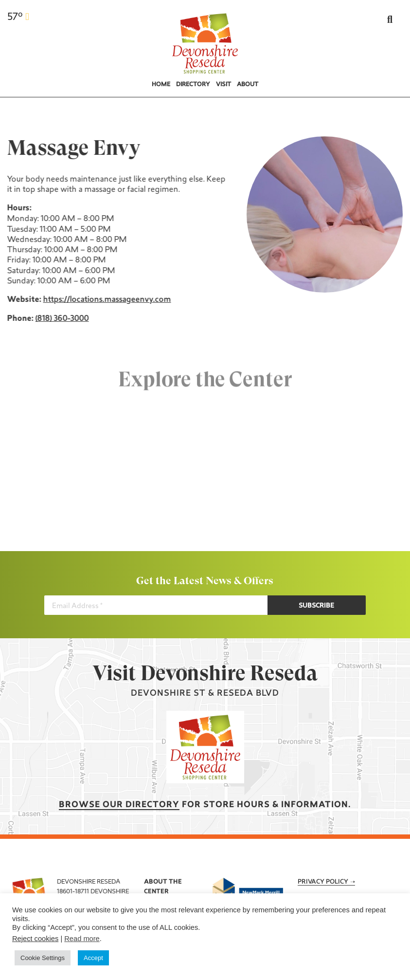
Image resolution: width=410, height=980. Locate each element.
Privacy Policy (323, 882)
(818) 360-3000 (61, 319)
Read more (82, 939)
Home (161, 85)
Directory (193, 85)
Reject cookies (35, 939)
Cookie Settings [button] (43, 958)
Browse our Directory (119, 805)
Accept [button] (93, 958)
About (248, 85)
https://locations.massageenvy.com (106, 300)
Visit (223, 85)
